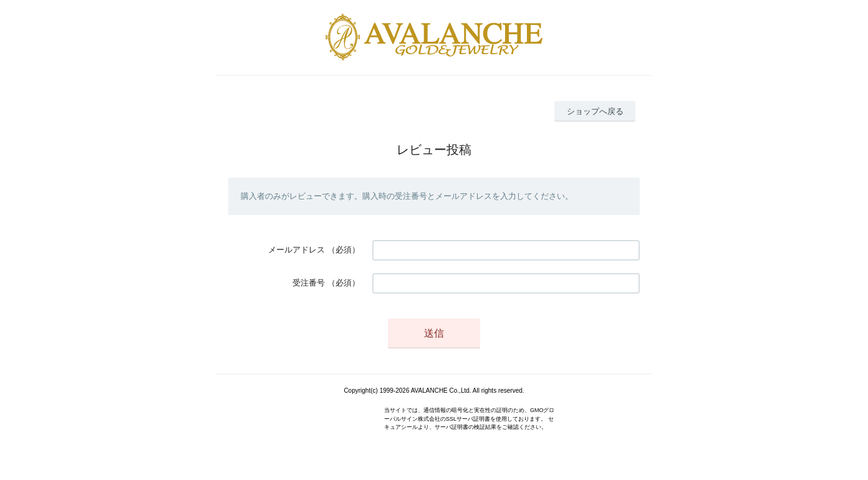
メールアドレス (297, 250)
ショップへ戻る (595, 111)
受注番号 (309, 283)
